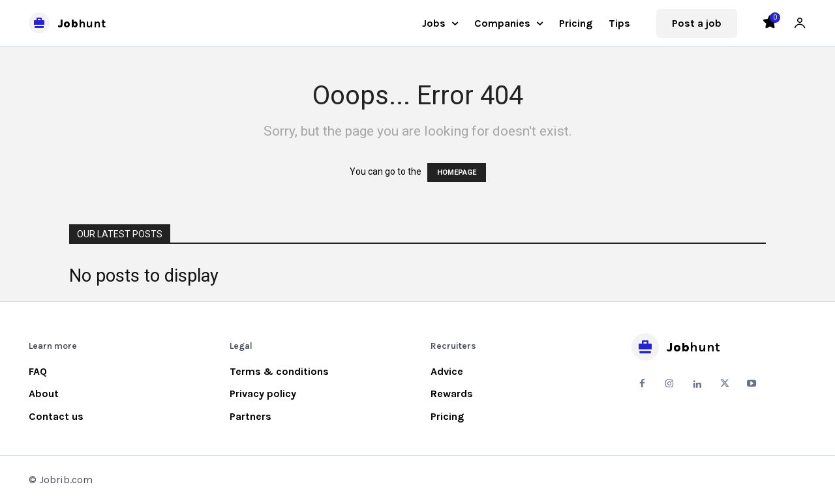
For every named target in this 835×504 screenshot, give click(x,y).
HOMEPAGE (457, 172)
